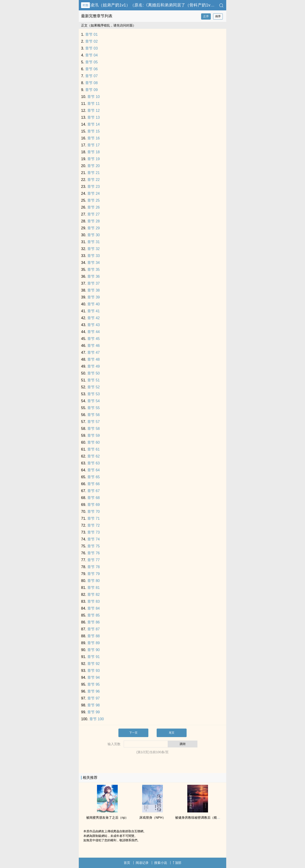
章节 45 (94, 339)
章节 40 (94, 304)
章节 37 (94, 283)
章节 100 (97, 719)
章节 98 (94, 705)
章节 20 (94, 166)
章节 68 (94, 498)
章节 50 (94, 373)
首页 (127, 863)
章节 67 (94, 491)
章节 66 (94, 484)
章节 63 (94, 463)
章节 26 (94, 207)
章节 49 (94, 366)
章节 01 (91, 34)
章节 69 (94, 505)
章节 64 (94, 470)
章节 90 (94, 650)
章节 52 (94, 387)
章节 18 (94, 152)
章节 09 (91, 90)
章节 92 (94, 664)
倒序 (218, 16)
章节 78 (94, 567)
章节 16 (94, 138)
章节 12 (94, 111)
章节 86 (94, 622)
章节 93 (94, 671)
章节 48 (94, 359)
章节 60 (94, 442)
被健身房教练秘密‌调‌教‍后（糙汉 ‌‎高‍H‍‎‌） (202, 818)
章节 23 (94, 187)
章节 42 (94, 318)
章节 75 (94, 546)
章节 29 (94, 228)
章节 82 (94, 595)
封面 (85, 5)
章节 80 (94, 581)
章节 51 (94, 380)
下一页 (133, 733)
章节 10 (94, 97)
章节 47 (94, 353)
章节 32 (94, 249)
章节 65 (94, 477)
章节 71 (94, 518)
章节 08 (91, 83)
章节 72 (94, 525)
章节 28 (94, 221)
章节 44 (94, 332)
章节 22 (94, 180)
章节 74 (94, 539)
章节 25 (94, 200)
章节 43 (94, 325)
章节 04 (91, 55)
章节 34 (94, 263)
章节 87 (94, 629)
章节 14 (94, 124)
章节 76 (94, 553)
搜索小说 (161, 863)
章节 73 (94, 532)
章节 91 (94, 657)
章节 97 (94, 698)
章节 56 (94, 415)
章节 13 (94, 117)
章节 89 (94, 643)
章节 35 (94, 270)
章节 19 (94, 159)
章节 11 (94, 104)
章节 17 (94, 145)
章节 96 (94, 691)
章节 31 (94, 242)
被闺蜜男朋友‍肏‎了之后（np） (107, 818)
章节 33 (94, 256)
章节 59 (94, 435)
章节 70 (94, 512)
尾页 (172, 733)
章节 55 (94, 408)
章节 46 (94, 346)
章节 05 (91, 62)
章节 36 (94, 276)
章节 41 (94, 311)
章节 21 (94, 173)
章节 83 (94, 601)
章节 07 (91, 76)
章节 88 (94, 636)
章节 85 (94, 615)
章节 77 (94, 560)
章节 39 (94, 297)
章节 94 (94, 678)
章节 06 (91, 69)
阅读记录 (142, 863)
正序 (206, 16)
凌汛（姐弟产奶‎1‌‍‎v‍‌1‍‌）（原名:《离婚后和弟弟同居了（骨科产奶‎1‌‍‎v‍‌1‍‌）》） (158, 5)
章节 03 (91, 48)
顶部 (177, 863)
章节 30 (94, 235)
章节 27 (94, 214)
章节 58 (94, 429)
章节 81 (94, 588)
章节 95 (94, 684)
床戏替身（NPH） (152, 818)
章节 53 (94, 394)
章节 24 (94, 193)
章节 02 (91, 41)
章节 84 (94, 608)
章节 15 (94, 131)
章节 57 (94, 422)
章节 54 (94, 401)
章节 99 (94, 712)
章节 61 (94, 449)
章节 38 (94, 290)
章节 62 (94, 456)
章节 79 (94, 574)
